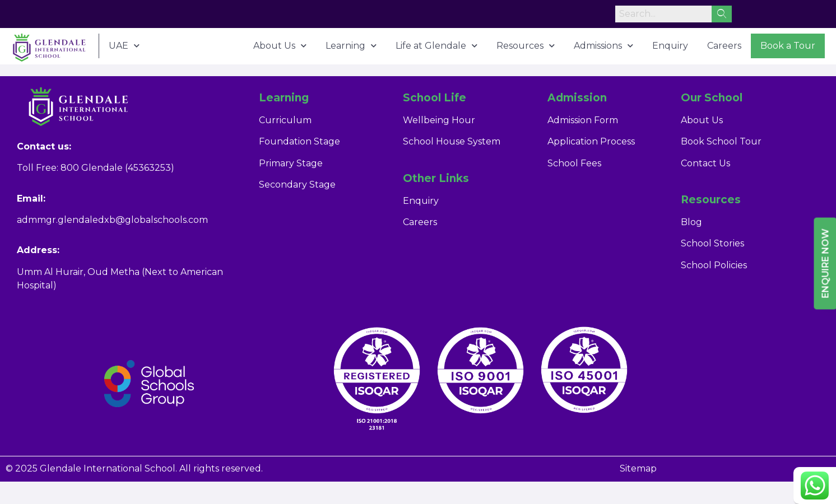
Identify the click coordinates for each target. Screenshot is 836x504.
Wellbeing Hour (439, 120)
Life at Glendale (436, 46)
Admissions (603, 46)
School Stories (712, 243)
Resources (526, 46)
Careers (724, 46)
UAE (124, 46)
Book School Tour (721, 141)
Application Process (591, 141)
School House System (452, 141)
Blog (691, 222)
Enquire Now (826, 264)
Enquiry (670, 46)
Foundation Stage (299, 141)
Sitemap (638, 468)
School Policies (714, 265)
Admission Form (583, 120)
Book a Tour (788, 46)
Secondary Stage (297, 185)
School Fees (574, 163)
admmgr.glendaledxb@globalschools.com (112, 220)
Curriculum (285, 120)
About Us (280, 46)
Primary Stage (291, 163)
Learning (351, 46)
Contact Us (705, 163)
